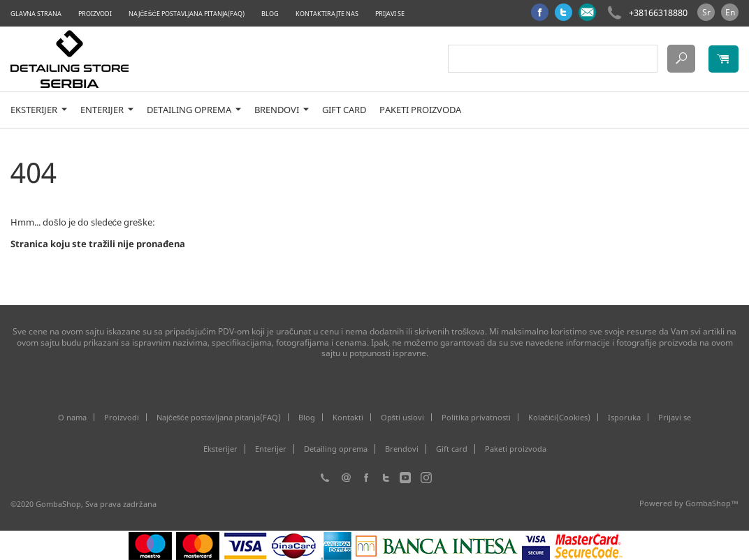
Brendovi (282, 110)
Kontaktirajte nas (327, 14)
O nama (72, 417)
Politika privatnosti (476, 417)
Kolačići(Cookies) (559, 417)
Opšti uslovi (403, 417)
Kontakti (348, 417)
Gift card (344, 110)
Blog (270, 14)
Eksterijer (39, 110)
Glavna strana (36, 14)
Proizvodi (95, 14)
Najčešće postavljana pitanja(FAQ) (187, 14)
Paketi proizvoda (420, 110)
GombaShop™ (712, 503)
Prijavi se (390, 14)
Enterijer (107, 110)
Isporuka (624, 417)
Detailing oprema (194, 110)
